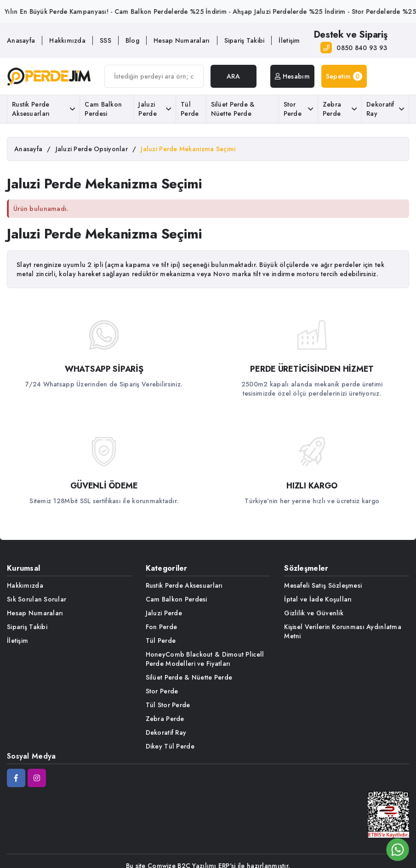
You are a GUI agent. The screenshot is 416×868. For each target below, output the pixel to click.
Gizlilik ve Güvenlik (314, 613)
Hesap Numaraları (182, 40)
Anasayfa (21, 40)
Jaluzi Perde (155, 109)
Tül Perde (190, 109)
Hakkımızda (67, 40)
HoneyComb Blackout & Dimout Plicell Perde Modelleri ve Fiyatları (205, 659)
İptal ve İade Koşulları (318, 599)
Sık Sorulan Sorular (37, 599)
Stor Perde (298, 109)
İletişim (289, 40)
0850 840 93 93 (362, 48)
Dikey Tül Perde (170, 746)
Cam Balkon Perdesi (103, 109)
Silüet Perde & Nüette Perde (233, 109)
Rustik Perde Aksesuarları (43, 109)
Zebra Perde (340, 109)
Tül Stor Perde (168, 705)
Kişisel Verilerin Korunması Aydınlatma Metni (343, 631)
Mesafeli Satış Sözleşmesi (323, 585)
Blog (132, 40)
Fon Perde (162, 627)
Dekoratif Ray (385, 109)
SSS (105, 40)
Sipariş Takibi (245, 40)
